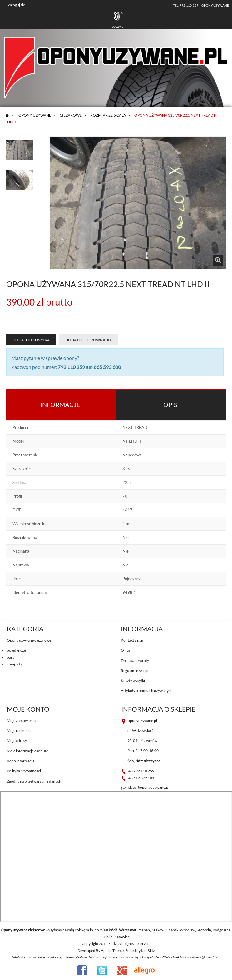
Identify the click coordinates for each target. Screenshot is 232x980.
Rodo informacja (21, 761)
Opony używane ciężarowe (29, 640)
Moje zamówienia (21, 721)
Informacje (60, 405)
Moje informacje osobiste (27, 751)
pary (11, 657)
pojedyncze (16, 650)
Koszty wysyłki (133, 681)
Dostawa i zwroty (135, 661)
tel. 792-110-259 (186, 5)
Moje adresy (17, 741)
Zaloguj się (16, 5)
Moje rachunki (19, 731)
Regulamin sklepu (135, 671)
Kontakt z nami (133, 640)
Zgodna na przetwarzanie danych (34, 781)
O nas (126, 650)
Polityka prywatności (24, 771)
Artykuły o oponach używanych (147, 691)
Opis (170, 405)
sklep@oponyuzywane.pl (149, 787)
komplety (15, 664)
